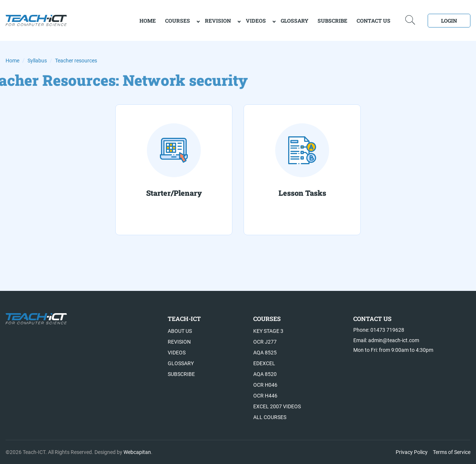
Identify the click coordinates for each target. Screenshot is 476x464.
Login (449, 21)
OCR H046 (265, 385)
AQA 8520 (265, 374)
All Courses (270, 417)
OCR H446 (265, 396)
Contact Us (374, 21)
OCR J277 (265, 342)
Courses (178, 21)
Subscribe (332, 21)
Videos (256, 21)
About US (180, 331)
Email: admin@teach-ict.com (386, 340)
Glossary (295, 21)
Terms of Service (452, 452)
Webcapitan (137, 452)
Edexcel (264, 363)
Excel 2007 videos (277, 406)
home (148, 21)
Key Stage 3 (268, 331)
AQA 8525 (265, 353)
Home (12, 61)
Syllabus (37, 61)
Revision (218, 21)
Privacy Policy (412, 452)
